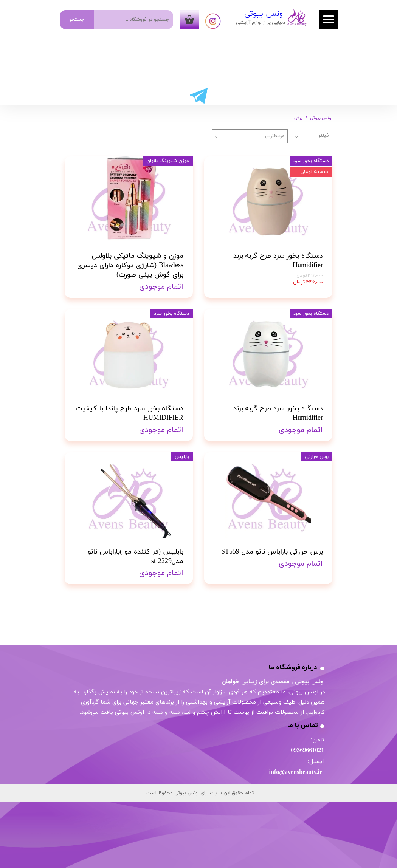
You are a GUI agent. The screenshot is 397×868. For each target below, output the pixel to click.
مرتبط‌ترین (275, 136)
